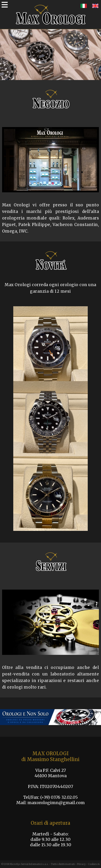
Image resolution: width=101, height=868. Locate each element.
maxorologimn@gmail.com (56, 803)
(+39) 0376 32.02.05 (59, 797)
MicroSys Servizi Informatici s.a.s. (29, 864)
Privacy (81, 864)
